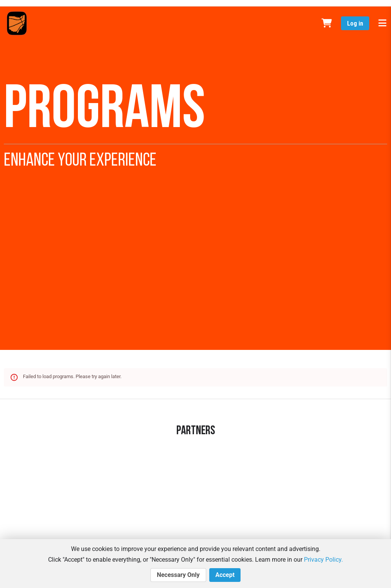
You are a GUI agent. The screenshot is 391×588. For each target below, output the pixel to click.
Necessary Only (178, 575)
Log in (355, 23)
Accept (225, 575)
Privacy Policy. (323, 560)
